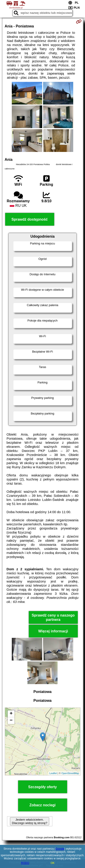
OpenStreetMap (70, 773)
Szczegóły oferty (42, 787)
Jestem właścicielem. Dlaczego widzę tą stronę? (29, 821)
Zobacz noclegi (43, 805)
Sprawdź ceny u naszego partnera (53, 617)
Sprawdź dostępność (29, 219)
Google (60, 849)
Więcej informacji (53, 631)
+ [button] (11, 714)
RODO (25, 863)
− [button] (11, 721)
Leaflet (53, 773)
